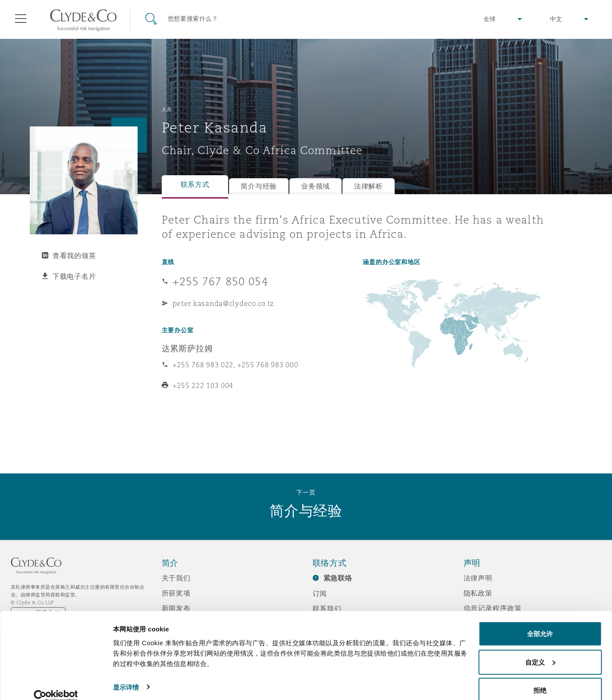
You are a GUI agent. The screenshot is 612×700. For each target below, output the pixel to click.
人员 (167, 109)
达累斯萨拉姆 (187, 348)
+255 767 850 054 (220, 281)
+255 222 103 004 (203, 385)
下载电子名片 (74, 276)
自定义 (540, 649)
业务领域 (315, 186)
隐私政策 (478, 593)
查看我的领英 (74, 255)
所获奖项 (176, 593)
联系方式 (195, 184)
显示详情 (126, 673)
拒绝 (540, 677)
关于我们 (176, 578)
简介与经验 (259, 186)
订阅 (320, 593)
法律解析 (369, 186)
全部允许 (540, 620)
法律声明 (478, 578)
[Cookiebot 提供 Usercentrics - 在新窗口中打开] (56, 683)
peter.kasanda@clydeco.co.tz (223, 303)
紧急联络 (338, 578)
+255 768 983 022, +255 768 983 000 (235, 365)
